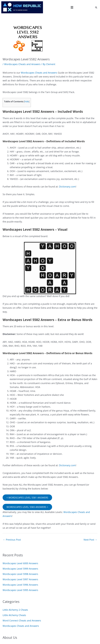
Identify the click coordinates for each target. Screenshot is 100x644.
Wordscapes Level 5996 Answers (20, 585)
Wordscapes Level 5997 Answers (20, 579)
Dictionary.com (67, 187)
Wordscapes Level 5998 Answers (20, 574)
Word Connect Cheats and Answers (22, 620)
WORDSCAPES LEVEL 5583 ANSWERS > (27, 507)
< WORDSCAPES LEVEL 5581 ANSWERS (27, 498)
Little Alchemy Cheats (14, 615)
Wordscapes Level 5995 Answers (20, 590)
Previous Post (12, 540)
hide (27, 101)
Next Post (90, 540)
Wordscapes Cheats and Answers (22, 64)
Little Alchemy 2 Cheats (15, 610)
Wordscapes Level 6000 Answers (20, 563)
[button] (72, 7)
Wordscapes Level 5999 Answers (20, 569)
